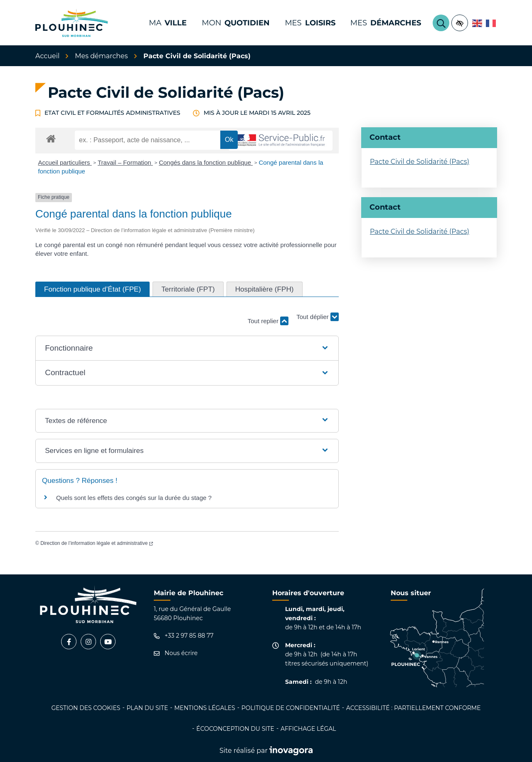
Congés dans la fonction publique (206, 162)
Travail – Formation (125, 162)
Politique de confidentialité (291, 708)
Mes (386, 23)
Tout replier (268, 321)
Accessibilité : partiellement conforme (414, 708)
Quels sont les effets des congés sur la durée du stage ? (134, 498)
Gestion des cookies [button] (86, 708)
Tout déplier (318, 317)
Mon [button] (236, 23)
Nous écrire (176, 653)
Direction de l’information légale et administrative (97, 543)
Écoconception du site (235, 729)
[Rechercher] (441, 23)
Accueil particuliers (65, 162)
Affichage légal (308, 729)
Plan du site (147, 708)
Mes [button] (310, 23)
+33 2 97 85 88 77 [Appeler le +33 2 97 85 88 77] (184, 636)
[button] (187, 348)
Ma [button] (168, 23)
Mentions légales (204, 708)
